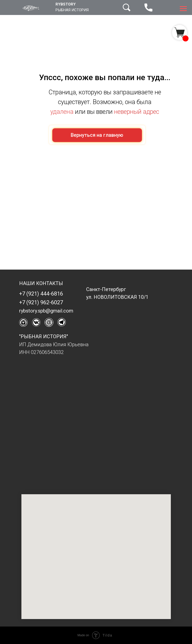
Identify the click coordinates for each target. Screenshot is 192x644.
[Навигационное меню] (183, 9)
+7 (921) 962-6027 (41, 302)
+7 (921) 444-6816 (41, 294)
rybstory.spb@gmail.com (46, 311)
